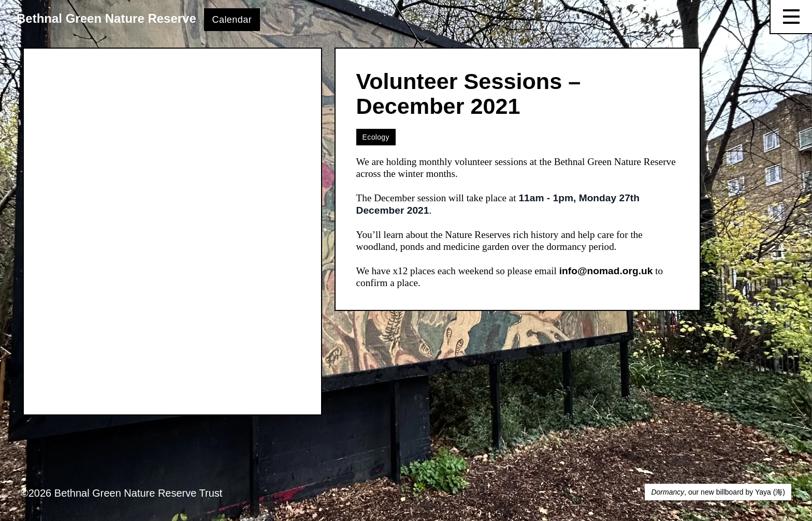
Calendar (232, 20)
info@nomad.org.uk (606, 271)
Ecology (376, 137)
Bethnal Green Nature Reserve (106, 18)
